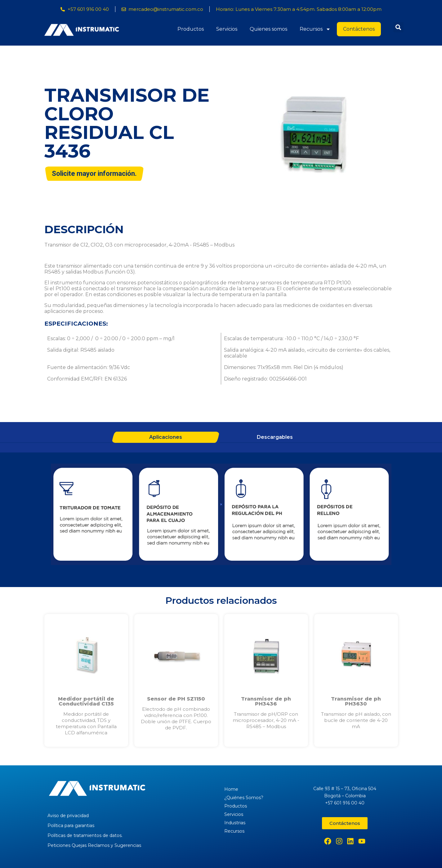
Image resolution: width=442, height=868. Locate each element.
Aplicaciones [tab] (166, 437)
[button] (398, 27)
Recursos (315, 29)
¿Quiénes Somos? (244, 798)
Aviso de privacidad (68, 816)
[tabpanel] (221, 515)
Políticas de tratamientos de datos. (85, 835)
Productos (191, 29)
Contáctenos (359, 29)
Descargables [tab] (275, 437)
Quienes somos (268, 29)
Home (231, 789)
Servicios (227, 29)
